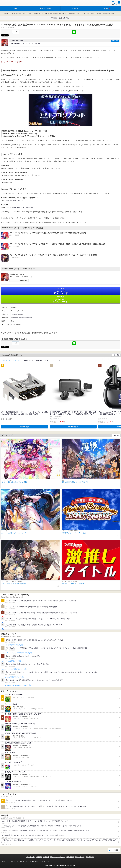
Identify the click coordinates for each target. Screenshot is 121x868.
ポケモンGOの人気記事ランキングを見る (13, 677)
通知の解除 (70, 857)
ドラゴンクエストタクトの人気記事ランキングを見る (17, 685)
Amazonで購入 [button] (24, 427)
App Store (60, 291)
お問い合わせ (30, 857)
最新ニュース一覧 (34, 13)
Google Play (60, 299)
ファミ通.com (80, 857)
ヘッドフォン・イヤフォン (12, 360)
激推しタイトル (65, 18)
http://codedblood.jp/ (17, 314)
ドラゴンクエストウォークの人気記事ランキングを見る (17, 653)
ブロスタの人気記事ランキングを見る (12, 661)
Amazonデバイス (42, 360)
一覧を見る (116, 355)
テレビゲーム (56, 360)
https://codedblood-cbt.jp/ (15, 200)
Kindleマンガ (28, 360)
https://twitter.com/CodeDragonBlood (20, 207)
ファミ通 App (8, 3)
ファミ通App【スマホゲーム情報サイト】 (14, 13)
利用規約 (39, 857)
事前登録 (54, 18)
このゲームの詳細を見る (20, 280)
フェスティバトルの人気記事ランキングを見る (15, 669)
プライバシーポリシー (58, 857)
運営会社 (46, 857)
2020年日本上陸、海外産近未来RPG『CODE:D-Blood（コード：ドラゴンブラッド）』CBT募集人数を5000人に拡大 (78, 13)
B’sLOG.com (90, 857)
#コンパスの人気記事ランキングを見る (13, 645)
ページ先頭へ (115, 850)
